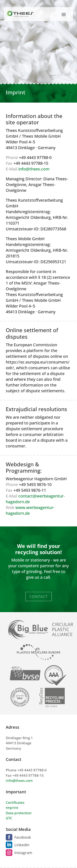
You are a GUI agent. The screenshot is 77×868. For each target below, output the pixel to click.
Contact (38, 599)
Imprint (12, 808)
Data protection (19, 813)
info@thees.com (34, 169)
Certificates (15, 802)
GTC (9, 818)
